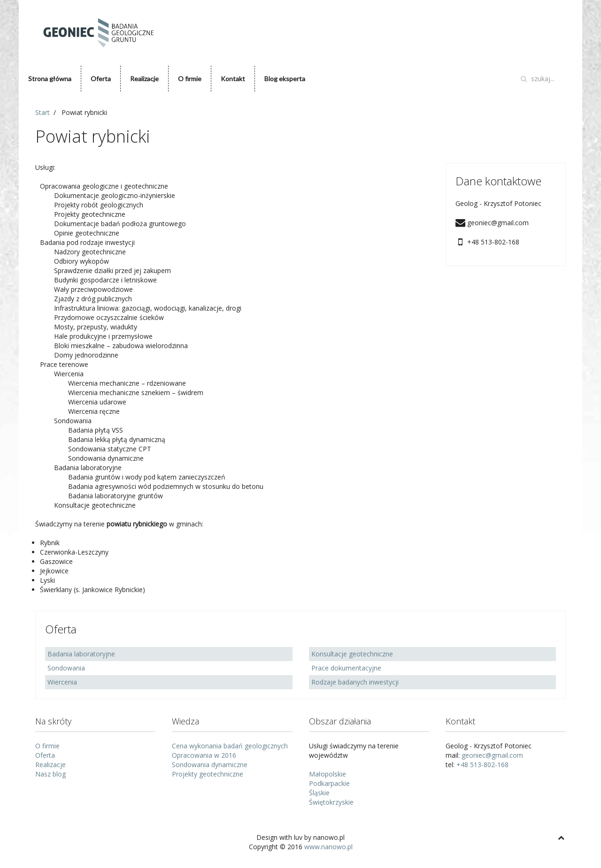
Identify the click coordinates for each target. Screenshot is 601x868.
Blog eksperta (285, 79)
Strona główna (50, 79)
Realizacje (144, 79)
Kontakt (233, 79)
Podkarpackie (329, 783)
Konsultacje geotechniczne (352, 654)
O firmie (190, 79)
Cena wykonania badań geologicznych (230, 746)
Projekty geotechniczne (208, 774)
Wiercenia (62, 682)
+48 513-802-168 (482, 765)
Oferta (101, 79)
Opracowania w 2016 (204, 755)
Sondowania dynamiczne (210, 765)
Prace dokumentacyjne (346, 668)
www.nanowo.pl (328, 847)
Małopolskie (327, 774)
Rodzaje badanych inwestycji (355, 682)
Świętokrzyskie (331, 802)
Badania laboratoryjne (81, 654)
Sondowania (66, 668)
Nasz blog (50, 774)
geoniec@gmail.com (492, 755)
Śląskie (319, 793)
